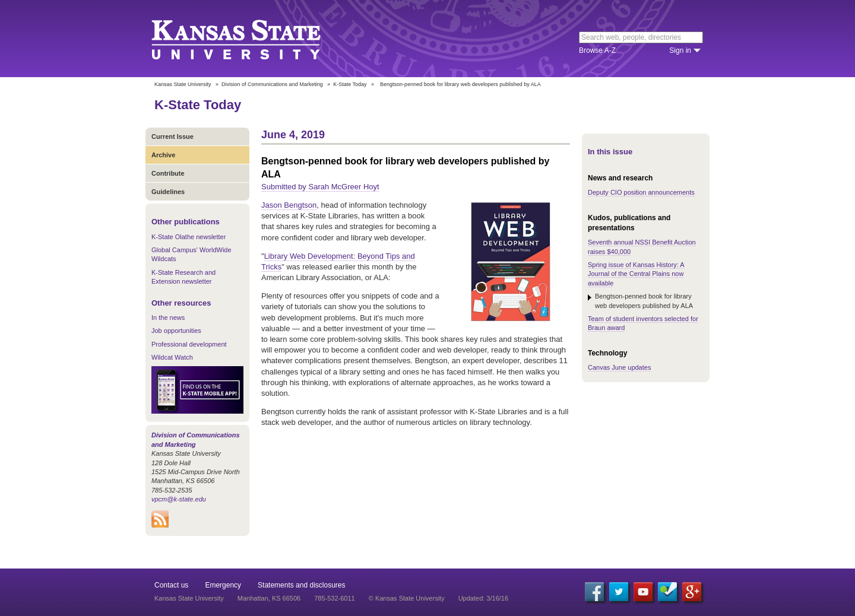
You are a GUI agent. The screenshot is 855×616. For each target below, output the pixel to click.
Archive (163, 155)
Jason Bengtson (289, 205)
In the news (168, 317)
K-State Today (350, 84)
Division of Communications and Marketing (272, 84)
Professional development (189, 344)
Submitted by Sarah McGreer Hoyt (320, 187)
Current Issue (172, 136)
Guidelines (168, 192)
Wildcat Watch (172, 357)
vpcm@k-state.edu (179, 499)
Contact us (171, 585)
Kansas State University (251, 39)
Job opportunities (176, 331)
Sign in (680, 50)
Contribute (168, 173)
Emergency (223, 585)
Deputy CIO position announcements (641, 192)
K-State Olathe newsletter (189, 237)
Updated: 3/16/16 (483, 598)
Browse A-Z (597, 50)
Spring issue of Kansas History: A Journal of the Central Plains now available (636, 274)
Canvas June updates (619, 367)
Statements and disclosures (301, 585)
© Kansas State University (407, 598)
